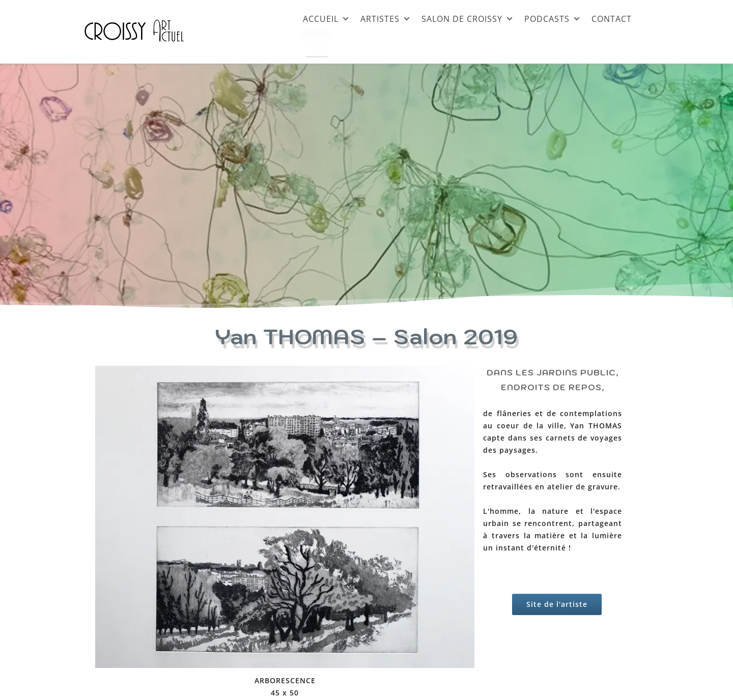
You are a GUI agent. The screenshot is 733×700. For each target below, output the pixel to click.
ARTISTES (386, 19)
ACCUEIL (327, 19)
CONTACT (612, 19)
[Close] (317, 47)
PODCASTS (553, 19)
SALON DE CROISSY (468, 19)
